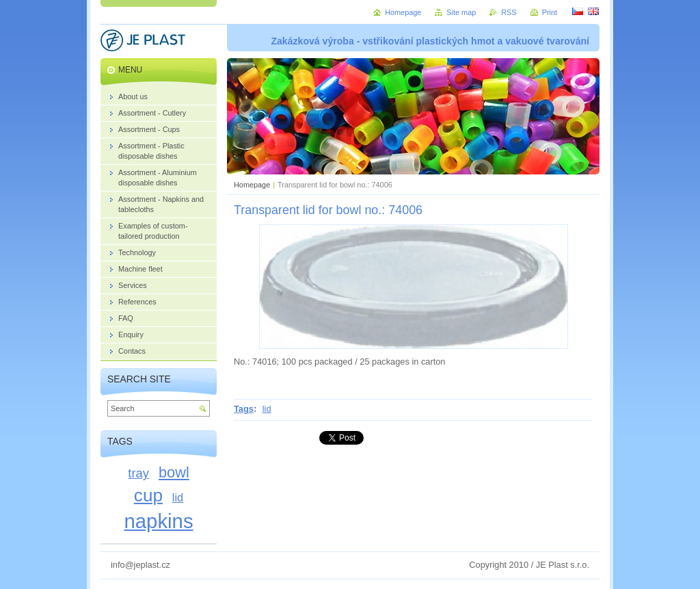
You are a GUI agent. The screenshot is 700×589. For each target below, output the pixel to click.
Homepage (252, 185)
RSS (509, 12)
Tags (244, 409)
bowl (174, 472)
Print (550, 12)
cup (148, 495)
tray (138, 473)
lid (267, 409)
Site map (461, 12)
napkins (158, 521)
